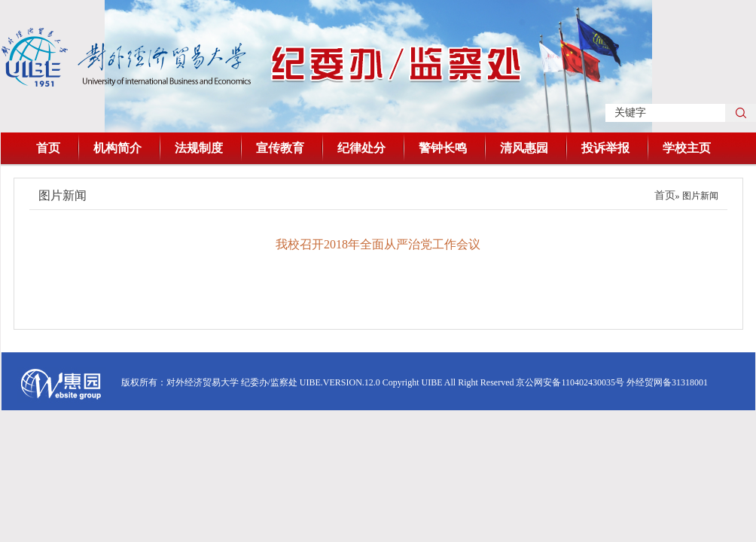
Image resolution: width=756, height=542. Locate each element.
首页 (48, 148)
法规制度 (199, 148)
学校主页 (687, 148)
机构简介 (117, 148)
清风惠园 (524, 148)
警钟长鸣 (443, 148)
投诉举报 (605, 148)
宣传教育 (280, 148)
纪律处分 (361, 148)
